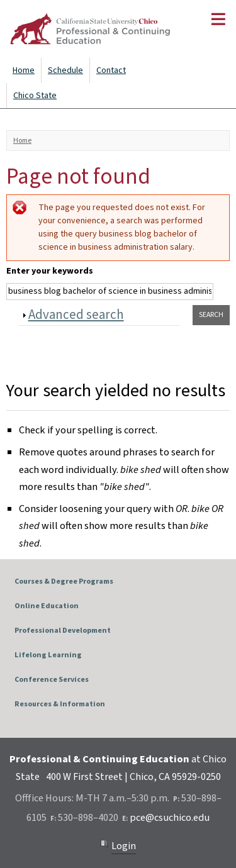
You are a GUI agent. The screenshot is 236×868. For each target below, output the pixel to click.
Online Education (47, 606)
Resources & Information (60, 704)
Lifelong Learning (48, 655)
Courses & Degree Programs (64, 581)
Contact (111, 70)
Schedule (65, 70)
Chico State (35, 96)
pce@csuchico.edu (170, 818)
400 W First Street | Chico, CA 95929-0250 (133, 777)
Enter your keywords (50, 271)
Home (24, 70)
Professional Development (63, 631)
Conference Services (52, 680)
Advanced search (76, 314)
